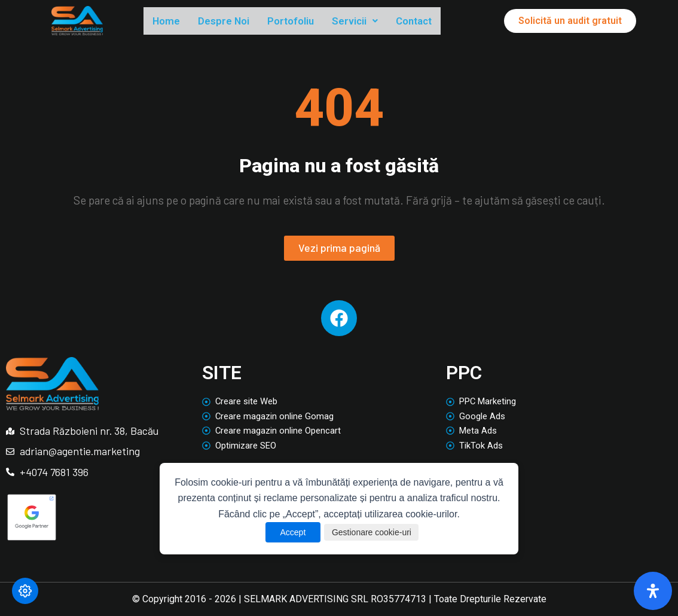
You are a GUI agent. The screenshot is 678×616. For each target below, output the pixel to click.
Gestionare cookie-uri (374, 532)
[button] (384, 22)
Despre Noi (235, 22)
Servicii (384, 22)
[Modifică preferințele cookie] (25, 591)
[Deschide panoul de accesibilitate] (653, 591)
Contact (451, 22)
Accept (283, 532)
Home (169, 22)
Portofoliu (311, 22)
